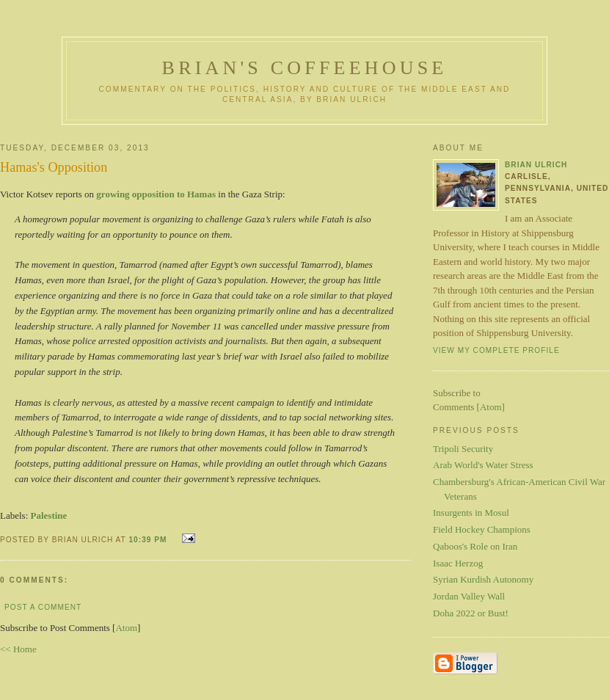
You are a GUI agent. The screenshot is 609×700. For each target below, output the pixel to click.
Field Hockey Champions (482, 529)
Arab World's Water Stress (483, 465)
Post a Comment (43, 607)
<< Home (18, 649)
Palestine (49, 515)
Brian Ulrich (536, 165)
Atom (126, 628)
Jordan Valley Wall (469, 596)
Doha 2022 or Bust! (471, 613)
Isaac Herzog (458, 563)
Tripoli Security (463, 449)
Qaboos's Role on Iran (475, 546)
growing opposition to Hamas (156, 194)
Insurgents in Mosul (471, 513)
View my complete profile (496, 350)
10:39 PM (149, 540)
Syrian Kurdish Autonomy (483, 579)
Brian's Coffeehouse (305, 68)
